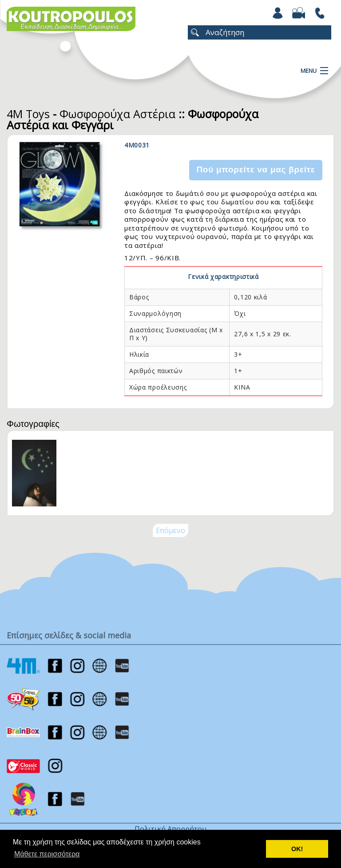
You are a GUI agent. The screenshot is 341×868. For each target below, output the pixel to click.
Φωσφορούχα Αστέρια (117, 114)
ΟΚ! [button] (297, 849)
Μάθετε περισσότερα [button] (47, 854)
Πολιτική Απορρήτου (170, 829)
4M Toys (28, 114)
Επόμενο (170, 530)
